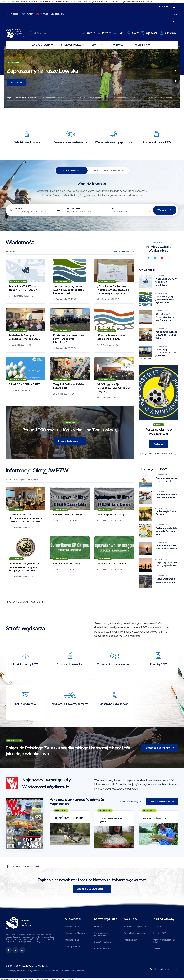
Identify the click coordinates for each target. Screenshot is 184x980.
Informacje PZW (72, 927)
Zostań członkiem (103, 942)
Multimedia (141, 45)
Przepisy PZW (130, 940)
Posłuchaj (158, 444)
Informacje (117, 45)
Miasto (115, 209)
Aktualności (11, 251)
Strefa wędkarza (71, 45)
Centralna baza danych (134, 933)
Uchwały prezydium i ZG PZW (165, 941)
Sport (95, 45)
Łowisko (19, 209)
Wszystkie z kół (35, 479)
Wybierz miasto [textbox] (120, 212)
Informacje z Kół (72, 940)
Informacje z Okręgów (75, 933)
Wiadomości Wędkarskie (54, 98)
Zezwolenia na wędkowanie (101, 934)
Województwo (74, 209)
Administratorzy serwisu (73, 970)
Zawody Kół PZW (73, 946)
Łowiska (98, 927)
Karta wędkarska (102, 949)
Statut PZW (159, 927)
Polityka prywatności (15, 970)
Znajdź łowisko (72, 171)
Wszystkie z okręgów (16, 479)
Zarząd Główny (41, 45)
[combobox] (86, 212)
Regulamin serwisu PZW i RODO (43, 970)
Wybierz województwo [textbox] (79, 212)
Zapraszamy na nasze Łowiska (21, 98)
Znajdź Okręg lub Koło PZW (108, 171)
